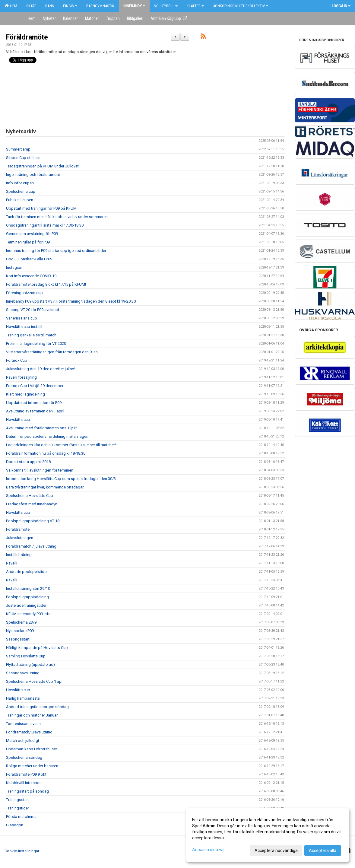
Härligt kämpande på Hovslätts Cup (37, 648)
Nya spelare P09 (20, 631)
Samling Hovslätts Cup (26, 656)
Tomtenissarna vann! (24, 724)
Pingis (70, 6)
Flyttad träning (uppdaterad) (30, 665)
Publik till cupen (20, 200)
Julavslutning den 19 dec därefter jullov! (40, 369)
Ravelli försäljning (21, 377)
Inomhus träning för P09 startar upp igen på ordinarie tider (56, 251)
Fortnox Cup (17, 360)
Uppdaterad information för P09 (34, 403)
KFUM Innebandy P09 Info (28, 614)
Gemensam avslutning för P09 (32, 234)
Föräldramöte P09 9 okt (26, 774)
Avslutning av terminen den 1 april (35, 411)
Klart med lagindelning (25, 394)
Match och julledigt (23, 741)
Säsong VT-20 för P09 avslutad (33, 310)
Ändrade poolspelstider (27, 572)
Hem (11, 6)
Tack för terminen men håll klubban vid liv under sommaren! (57, 217)
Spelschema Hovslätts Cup (30, 496)
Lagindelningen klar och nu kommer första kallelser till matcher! (61, 445)
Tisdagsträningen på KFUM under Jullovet (42, 166)
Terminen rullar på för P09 (28, 242)
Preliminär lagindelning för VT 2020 (36, 343)
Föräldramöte (27, 37)
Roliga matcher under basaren (32, 766)
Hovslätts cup (18, 420)
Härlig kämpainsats (23, 698)
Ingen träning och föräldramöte (33, 175)
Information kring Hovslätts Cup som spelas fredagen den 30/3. (61, 479)
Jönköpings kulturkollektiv (241, 6)
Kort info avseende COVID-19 (31, 276)
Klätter (195, 6)
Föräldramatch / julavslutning (31, 546)
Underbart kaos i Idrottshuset (32, 749)
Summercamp (18, 149)
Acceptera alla (323, 851)
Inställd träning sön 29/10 (28, 588)
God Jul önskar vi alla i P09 (29, 259)
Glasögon (15, 825)
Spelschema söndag (24, 757)
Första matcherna (21, 817)
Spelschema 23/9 (21, 622)
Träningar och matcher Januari (32, 715)
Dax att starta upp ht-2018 (28, 462)
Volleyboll (166, 6)
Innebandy (134, 6)
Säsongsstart (18, 639)
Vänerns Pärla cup (22, 318)
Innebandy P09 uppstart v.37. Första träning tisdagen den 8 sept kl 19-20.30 (71, 301)
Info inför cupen (20, 183)
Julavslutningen (20, 538)
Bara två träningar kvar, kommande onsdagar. (45, 487)
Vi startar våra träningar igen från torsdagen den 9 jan (52, 352)
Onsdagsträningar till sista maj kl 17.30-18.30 (45, 225)
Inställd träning (19, 555)
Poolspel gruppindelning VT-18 (33, 521)
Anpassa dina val (208, 850)
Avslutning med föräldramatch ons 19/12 (42, 428)
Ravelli (12, 563)
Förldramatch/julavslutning (29, 732)
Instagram (15, 267)
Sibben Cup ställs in (23, 158)
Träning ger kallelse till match (31, 335)
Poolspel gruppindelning (27, 597)
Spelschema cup (21, 191)
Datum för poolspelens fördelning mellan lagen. (48, 436)
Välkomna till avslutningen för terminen (40, 470)
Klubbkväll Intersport (24, 783)
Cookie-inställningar (22, 851)
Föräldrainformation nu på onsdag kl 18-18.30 (46, 453)
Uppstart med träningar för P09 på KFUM (41, 208)
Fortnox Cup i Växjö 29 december (35, 386)
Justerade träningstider (26, 605)
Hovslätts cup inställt (24, 327)
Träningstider (17, 808)
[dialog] (268, 835)
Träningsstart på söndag (27, 791)
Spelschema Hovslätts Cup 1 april (35, 681)
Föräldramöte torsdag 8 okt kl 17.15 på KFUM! (46, 284)
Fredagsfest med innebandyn (32, 504)
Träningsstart (17, 800)
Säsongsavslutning (23, 673)
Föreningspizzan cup (24, 293)
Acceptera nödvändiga (276, 851)
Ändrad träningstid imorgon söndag (37, 707)
